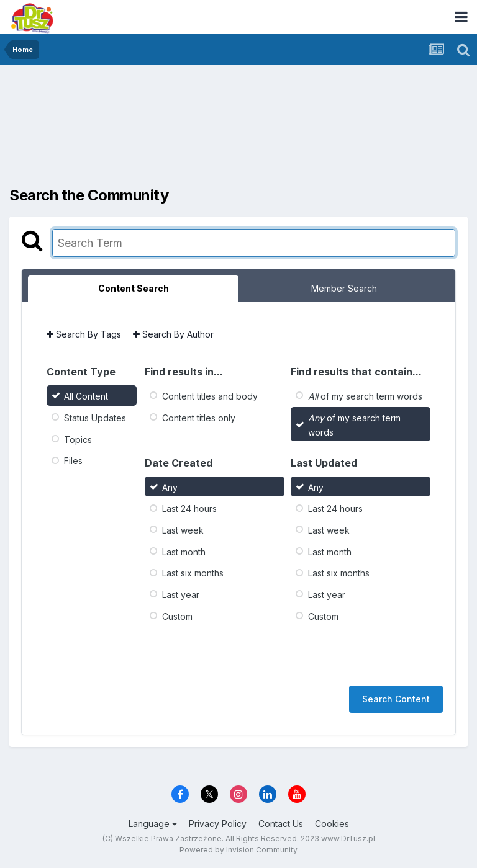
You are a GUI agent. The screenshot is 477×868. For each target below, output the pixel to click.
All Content (86, 396)
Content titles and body (210, 396)
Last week (183, 530)
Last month (184, 551)
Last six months (193, 573)
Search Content (396, 699)
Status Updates (95, 418)
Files (73, 461)
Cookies (332, 824)
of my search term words (365, 396)
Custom (177, 616)
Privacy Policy (218, 824)
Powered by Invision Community (238, 850)
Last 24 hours (189, 508)
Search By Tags (84, 334)
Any (170, 487)
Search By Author (173, 334)
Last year (181, 595)
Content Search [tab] (134, 288)
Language (153, 824)
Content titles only (199, 418)
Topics (78, 439)
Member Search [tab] (344, 288)
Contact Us (281, 824)
